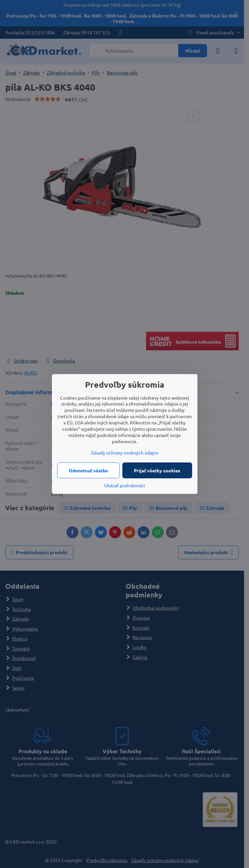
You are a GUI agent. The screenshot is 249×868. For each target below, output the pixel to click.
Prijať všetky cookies (157, 470)
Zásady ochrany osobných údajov (125, 453)
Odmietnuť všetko (88, 470)
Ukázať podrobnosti (125, 485)
